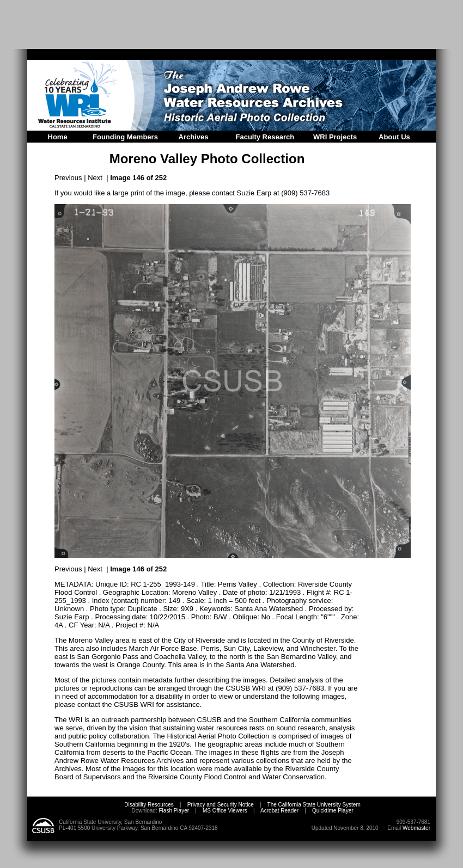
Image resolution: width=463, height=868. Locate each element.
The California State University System (314, 805)
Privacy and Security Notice (221, 805)
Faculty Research (265, 137)
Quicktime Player (333, 811)
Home (58, 137)
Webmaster (416, 828)
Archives (194, 137)
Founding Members (125, 137)
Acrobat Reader (279, 811)
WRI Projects (335, 137)
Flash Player (173, 811)
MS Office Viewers (225, 811)
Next (95, 178)
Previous (68, 178)
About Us (394, 137)
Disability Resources (149, 805)
